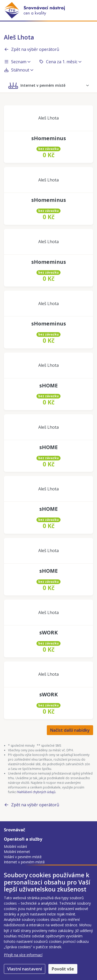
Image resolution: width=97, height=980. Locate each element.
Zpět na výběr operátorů (32, 49)
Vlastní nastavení (25, 969)
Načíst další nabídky (70, 730)
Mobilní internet (17, 852)
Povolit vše (63, 969)
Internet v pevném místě (24, 862)
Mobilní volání (15, 846)
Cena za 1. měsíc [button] (60, 62)
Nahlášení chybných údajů (36, 792)
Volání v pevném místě (23, 857)
